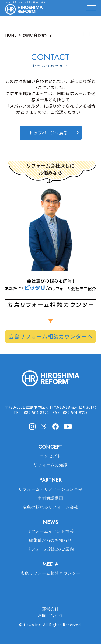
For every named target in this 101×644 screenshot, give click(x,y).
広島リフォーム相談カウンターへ (50, 336)
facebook (55, 426)
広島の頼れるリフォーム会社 (50, 507)
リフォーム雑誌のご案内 (51, 549)
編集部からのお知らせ (51, 540)
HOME (11, 35)
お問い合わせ (51, 615)
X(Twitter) (44, 426)
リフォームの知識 (51, 465)
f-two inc (32, 625)
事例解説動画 (51, 498)
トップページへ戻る (48, 133)
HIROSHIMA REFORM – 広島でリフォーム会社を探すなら (24, 9)
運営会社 (51, 609)
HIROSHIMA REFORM (51, 381)
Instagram (32, 426)
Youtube (68, 426)
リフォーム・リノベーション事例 (50, 489)
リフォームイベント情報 (51, 531)
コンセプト (51, 456)
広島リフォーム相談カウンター (50, 573)
